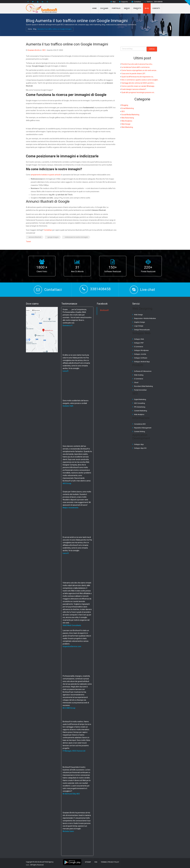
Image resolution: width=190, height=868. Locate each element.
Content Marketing (141, 411)
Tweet (28, 242)
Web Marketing (127, 127)
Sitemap (88, 862)
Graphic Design (140, 322)
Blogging (125, 105)
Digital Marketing (140, 399)
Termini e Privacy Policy (110, 862)
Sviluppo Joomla (140, 354)
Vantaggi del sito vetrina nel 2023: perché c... (138, 83)
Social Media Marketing (130, 114)
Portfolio (116, 8)
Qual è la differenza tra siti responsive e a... (138, 77)
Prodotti (137, 8)
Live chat (148, 290)
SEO (44, 50)
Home (94, 8)
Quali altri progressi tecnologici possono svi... (138, 92)
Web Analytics (127, 121)
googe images (53, 237)
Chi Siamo (104, 8)
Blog (147, 8)
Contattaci (136, 2)
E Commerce (139, 347)
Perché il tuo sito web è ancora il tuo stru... (137, 64)
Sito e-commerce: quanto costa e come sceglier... (140, 80)
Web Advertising (128, 118)
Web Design (126, 124)
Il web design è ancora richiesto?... (134, 89)
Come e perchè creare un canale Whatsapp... (138, 86)
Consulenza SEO (140, 424)
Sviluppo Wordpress (141, 350)
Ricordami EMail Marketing (143, 386)
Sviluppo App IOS (140, 448)
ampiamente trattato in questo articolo (46, 175)
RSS (96, 862)
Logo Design (139, 326)
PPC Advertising (140, 407)
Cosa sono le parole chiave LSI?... (134, 73)
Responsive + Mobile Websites (145, 318)
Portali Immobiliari (140, 390)
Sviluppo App (139, 444)
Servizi (127, 8)
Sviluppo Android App (142, 362)
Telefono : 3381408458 (154, 2)
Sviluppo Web (139, 339)
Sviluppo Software (141, 358)
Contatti (156, 8)
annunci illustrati (35, 237)
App (113, 2)
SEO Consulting (140, 403)
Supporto (124, 2)
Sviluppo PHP (139, 343)
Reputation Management (143, 428)
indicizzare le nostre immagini (76, 237)
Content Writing (140, 431)
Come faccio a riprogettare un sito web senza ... (140, 70)
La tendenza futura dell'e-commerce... (136, 67)
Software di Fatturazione (143, 371)
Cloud (136, 382)
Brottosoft (104, 310)
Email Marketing (128, 108)
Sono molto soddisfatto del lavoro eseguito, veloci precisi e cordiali (76, 403)
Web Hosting (139, 375)
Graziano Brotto (34, 50)
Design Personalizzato (142, 330)
